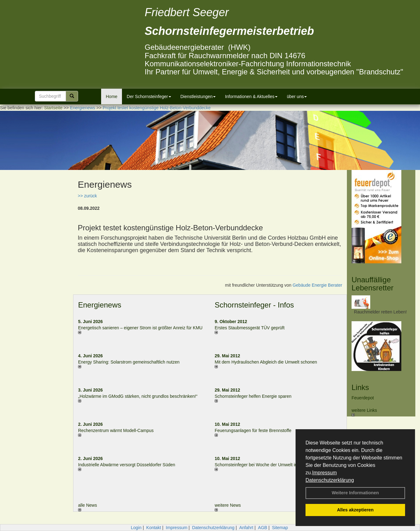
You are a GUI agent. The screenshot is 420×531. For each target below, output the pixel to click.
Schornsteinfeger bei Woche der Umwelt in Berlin (262, 465)
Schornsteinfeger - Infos (254, 305)
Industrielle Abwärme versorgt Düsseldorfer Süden (127, 465)
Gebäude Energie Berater (317, 285)
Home (112, 96)
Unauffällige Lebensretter (373, 284)
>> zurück (87, 196)
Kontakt (154, 528)
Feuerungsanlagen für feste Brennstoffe (253, 430)
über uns (297, 96)
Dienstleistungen (198, 96)
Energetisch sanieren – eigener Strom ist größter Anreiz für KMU (140, 328)
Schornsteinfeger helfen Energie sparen (253, 396)
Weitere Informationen (355, 493)
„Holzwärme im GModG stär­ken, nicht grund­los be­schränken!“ (138, 396)
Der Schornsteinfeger (149, 96)
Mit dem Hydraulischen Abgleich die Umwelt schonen (266, 362)
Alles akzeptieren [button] (355, 510)
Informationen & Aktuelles (251, 96)
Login (136, 528)
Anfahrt (246, 528)
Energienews (100, 305)
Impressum (324, 473)
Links (360, 387)
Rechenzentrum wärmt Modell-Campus (116, 430)
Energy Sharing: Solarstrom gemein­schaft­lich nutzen (129, 362)
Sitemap (280, 528)
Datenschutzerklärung (330, 480)
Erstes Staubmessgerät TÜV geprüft (250, 328)
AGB (263, 528)
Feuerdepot (363, 398)
